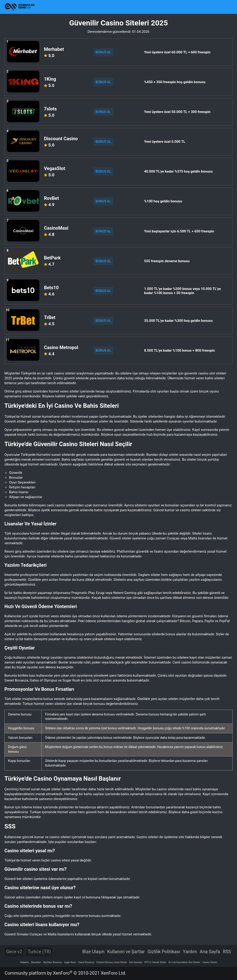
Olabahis (24, 962)
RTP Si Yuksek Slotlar (155, 962)
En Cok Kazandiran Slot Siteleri (184, 962)
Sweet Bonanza (86, 962)
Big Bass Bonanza (53, 962)
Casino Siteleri (210, 962)
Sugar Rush (70, 962)
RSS (227, 952)
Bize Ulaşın (93, 952)
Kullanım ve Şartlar (126, 952)
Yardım (190, 952)
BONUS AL (103, 52)
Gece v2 (14, 952)
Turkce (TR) (39, 952)
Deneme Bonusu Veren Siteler (112, 962)
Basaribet (36, 962)
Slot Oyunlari (136, 962)
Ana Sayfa (210, 952)
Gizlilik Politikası (164, 952)
